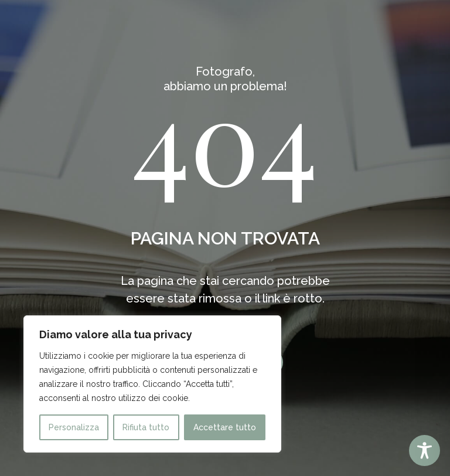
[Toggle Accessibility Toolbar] (425, 450)
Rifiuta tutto (146, 427)
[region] (152, 384)
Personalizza (74, 427)
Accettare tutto (225, 427)
